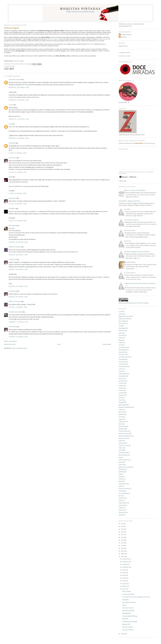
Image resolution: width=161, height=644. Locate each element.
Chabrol (121, 343)
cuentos (121, 369)
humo (10, 124)
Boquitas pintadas (81, 9)
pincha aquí (152, 143)
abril (124, 581)
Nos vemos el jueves (128, 608)
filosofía (121, 400)
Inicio (59, 344)
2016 (122, 535)
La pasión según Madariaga (130, 616)
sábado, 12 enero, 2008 (18, 337)
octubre (125, 564)
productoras (122, 469)
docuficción (122, 381)
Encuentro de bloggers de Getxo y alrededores (137, 252)
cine (13, 66)
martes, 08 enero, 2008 (18, 242)
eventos (121, 390)
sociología (122, 491)
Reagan (121, 477)
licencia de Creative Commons (140, 303)
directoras (121, 378)
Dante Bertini (12, 226)
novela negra (122, 453)
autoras (121, 333)
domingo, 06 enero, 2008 (19, 87)
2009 (122, 554)
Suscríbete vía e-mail (125, 56)
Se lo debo (127, 209)
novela (121, 450)
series (120, 486)
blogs (120, 340)
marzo (124, 583)
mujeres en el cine (124, 445)
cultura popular (123, 374)
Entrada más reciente (10, 344)
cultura (121, 371)
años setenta (122, 323)
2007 (122, 634)
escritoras (121, 383)
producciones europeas (125, 467)
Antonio (11, 105)
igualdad (121, 414)
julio (124, 573)
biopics (121, 338)
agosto (124, 570)
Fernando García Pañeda (15, 312)
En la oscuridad (126, 591)
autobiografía (122, 328)
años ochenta (122, 321)
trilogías (121, 508)
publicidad (122, 472)
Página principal (123, 46)
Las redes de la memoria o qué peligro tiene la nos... (136, 597)
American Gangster (11, 28)
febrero (125, 586)
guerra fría (122, 412)
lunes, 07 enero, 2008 (18, 153)
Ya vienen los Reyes (130, 273)
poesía (121, 462)
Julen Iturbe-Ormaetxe (15, 79)
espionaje (121, 386)
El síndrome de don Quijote (130, 621)
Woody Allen (122, 512)
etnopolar (121, 388)
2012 (122, 546)
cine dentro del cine (124, 357)
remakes (121, 479)
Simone (124, 605)
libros (120, 424)
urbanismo (122, 510)
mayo (124, 578)
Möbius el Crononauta (15, 247)
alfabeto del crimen (124, 319)
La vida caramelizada (128, 594)
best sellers (122, 335)
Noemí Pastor (12, 158)
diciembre (125, 559)
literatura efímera (124, 431)
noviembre (126, 562)
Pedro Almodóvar (124, 460)
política (121, 465)
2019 (122, 526)
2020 (122, 524)
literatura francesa (124, 433)
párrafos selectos (123, 455)
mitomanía (122, 443)
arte (120, 326)
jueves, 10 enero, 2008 (18, 307)
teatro (120, 496)
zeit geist (121, 515)
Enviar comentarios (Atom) (19, 348)
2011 (122, 548)
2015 (122, 537)
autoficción (122, 331)
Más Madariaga (126, 613)
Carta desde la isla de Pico (131, 220)
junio (124, 575)
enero (124, 589)
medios (121, 441)
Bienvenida (125, 619)
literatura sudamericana (125, 436)
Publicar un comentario (10, 341)
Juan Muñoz (126, 600)
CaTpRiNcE (12, 208)
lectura (121, 417)
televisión (121, 498)
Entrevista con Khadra (128, 611)
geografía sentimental (125, 407)
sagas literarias (123, 484)
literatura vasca (123, 438)
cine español (122, 359)
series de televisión (124, 488)
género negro (122, 405)
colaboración (122, 364)
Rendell (121, 481)
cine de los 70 (123, 354)
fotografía (121, 402)
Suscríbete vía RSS (125, 53)
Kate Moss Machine (130, 262)
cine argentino (123, 350)
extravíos (121, 393)
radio (120, 474)
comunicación (123, 366)
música (121, 448)
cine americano (123, 347)
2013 (122, 543)
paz (120, 457)
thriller (121, 500)
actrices (121, 314)
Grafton (121, 410)
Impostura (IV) (126, 624)
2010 (122, 551)
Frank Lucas (105, 39)
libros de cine (122, 426)
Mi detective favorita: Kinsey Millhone (135, 190)
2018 (122, 529)
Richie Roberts (90, 44)
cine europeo (122, 362)
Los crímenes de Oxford (129, 602)
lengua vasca (122, 421)
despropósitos (123, 376)
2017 (122, 532)
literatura (121, 429)
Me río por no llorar (130, 230)
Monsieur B (128, 241)
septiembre (126, 567)
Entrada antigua (107, 344)
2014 (122, 540)
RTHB (11, 177)
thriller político (123, 503)
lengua (121, 419)
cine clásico (122, 352)
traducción (122, 505)
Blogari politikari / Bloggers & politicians (129, 201)
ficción (121, 398)
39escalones (12, 143)
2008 (122, 556)
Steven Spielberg (123, 493)
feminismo (122, 395)
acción (121, 311)
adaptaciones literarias (125, 316)
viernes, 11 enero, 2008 (18, 322)
